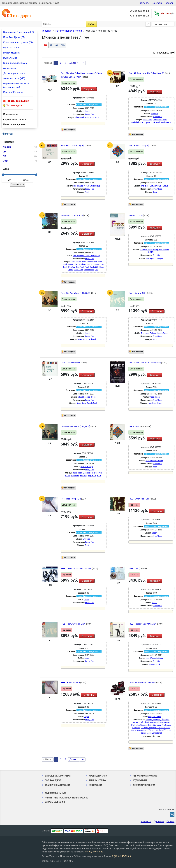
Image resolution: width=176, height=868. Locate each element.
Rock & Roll (156, 122)
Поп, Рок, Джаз (53, 780)
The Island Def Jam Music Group (87, 186)
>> (83, 63)
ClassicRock (154, 397)
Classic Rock (92, 262)
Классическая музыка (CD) (18, 42)
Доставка (157, 3)
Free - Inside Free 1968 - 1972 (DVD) (145, 363)
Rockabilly (135, 122)
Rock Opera (145, 122)
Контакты (144, 3)
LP (51, 45)
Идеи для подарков (14, 124)
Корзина (168, 13)
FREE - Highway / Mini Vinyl (73, 624)
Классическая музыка (57, 785)
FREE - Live (134, 568)
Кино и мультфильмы (15, 63)
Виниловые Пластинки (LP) (19, 32)
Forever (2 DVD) (136, 215)
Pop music (95, 264)
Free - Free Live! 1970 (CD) (73, 146)
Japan (154, 533)
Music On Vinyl (87, 467)
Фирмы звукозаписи (15, 119)
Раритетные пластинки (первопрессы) (16, 85)
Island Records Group (87, 397)
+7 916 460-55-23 (139, 16)
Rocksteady (166, 122)
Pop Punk (75, 476)
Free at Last (134, 426)
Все (45, 45)
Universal (87, 111)
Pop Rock (80, 267)
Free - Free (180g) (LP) (71, 499)
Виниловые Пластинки (58, 776)
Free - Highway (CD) (138, 293)
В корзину (89, 89)
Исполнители (11, 114)
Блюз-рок (150, 258)
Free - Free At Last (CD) (139, 146)
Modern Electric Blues (77, 264)
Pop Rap (72, 267)
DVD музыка (10, 58)
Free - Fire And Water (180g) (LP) (76, 293)
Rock (97, 117)
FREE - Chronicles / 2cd (139, 499)
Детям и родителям (14, 73)
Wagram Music (154, 717)
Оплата (169, 3)
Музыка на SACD (13, 48)
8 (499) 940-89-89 (94, 852)
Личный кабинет (162, 24)
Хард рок (159, 258)
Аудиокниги (10, 68)
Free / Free (90, 114)
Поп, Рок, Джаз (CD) (14, 37)
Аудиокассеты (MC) (14, 78)
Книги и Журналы (13, 92)
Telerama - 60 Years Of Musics (142, 682)
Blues (73, 262)
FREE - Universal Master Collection (76, 568)
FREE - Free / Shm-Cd (70, 682)
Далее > (74, 63)
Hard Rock (89, 117)
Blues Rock (80, 117)
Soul (97, 270)
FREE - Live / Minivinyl (71, 363)
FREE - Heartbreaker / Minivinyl (142, 624)
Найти (91, 24)
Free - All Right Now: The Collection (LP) (146, 73)
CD (57, 45)
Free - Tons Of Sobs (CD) (72, 215)
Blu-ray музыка (11, 53)
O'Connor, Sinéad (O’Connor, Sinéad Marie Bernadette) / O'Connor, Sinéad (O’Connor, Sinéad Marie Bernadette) (151, 730)
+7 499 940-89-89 (139, 11)
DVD (63, 45)
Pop (88, 264)
